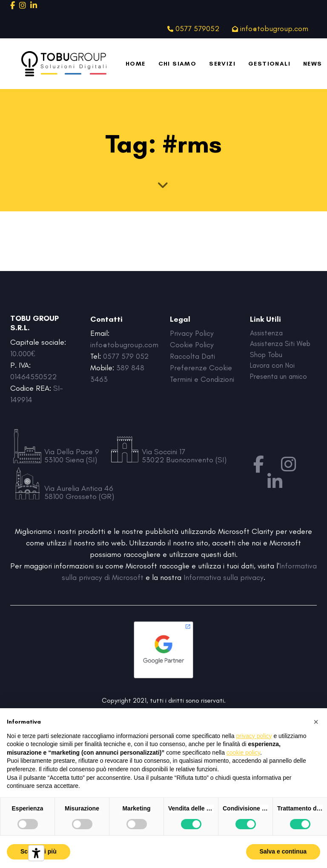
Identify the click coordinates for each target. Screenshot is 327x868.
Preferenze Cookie (201, 368)
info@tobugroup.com (124, 345)
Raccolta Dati (193, 356)
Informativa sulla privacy (224, 577)
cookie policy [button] (243, 753)
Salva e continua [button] (283, 851)
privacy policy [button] (254, 736)
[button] (316, 722)
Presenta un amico (281, 379)
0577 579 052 (126, 356)
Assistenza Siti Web (282, 345)
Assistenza (268, 333)
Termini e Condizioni (202, 379)
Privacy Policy (192, 333)
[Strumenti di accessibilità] (36, 853)
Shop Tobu (268, 356)
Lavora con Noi (274, 368)
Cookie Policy (192, 345)
